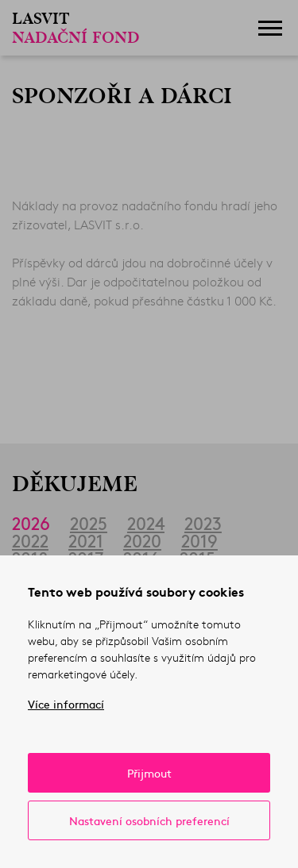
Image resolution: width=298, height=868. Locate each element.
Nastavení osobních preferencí (149, 820)
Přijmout (149, 773)
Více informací (66, 704)
